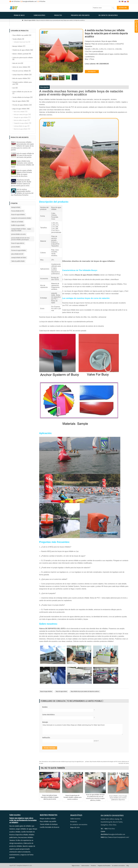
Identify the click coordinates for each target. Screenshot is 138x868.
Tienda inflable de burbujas (21, 97)
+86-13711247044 (15, 1)
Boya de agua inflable (19, 101)
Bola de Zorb (17, 63)
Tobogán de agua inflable (21, 117)
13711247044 (42, 1)
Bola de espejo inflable (20, 78)
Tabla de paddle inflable (18, 261)
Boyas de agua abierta (61, 691)
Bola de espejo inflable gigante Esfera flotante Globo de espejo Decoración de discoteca (21, 173)
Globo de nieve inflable (20, 67)
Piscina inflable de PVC (18, 211)
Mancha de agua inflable (21, 129)
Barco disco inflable (19, 112)
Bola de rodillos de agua (20, 120)
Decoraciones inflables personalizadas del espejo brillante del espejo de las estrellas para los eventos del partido (22, 146)
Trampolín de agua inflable (21, 123)
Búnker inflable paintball (20, 54)
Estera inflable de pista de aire (22, 92)
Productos (58, 15)
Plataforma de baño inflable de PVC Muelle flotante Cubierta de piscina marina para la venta (21, 183)
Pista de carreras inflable (20, 71)
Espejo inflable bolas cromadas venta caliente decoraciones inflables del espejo (22, 164)
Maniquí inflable (17, 46)
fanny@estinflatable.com (29, 1)
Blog (16, 22)
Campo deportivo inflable (21, 75)
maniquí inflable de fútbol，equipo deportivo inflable (21, 230)
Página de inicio (19, 15)
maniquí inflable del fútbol (19, 258)
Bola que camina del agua (21, 115)
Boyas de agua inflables (46, 691)
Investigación (92, 71)
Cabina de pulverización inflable (23, 58)
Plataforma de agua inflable (21, 50)
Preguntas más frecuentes (80, 15)
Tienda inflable (17, 39)
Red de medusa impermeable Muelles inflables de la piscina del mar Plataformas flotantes (22, 192)
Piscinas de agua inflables (21, 105)
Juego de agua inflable (19, 109)
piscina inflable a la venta (18, 234)
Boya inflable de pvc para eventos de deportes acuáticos (85, 691)
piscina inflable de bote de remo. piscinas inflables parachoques (21, 239)
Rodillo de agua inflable (18, 225)
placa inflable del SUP (17, 254)
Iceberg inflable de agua (21, 126)
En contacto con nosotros (108, 15)
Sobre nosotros (39, 15)
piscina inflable (16, 247)
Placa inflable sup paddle (20, 35)
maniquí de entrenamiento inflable (21, 218)
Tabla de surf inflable (17, 222)
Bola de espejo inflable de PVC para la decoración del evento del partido (25, 155)
